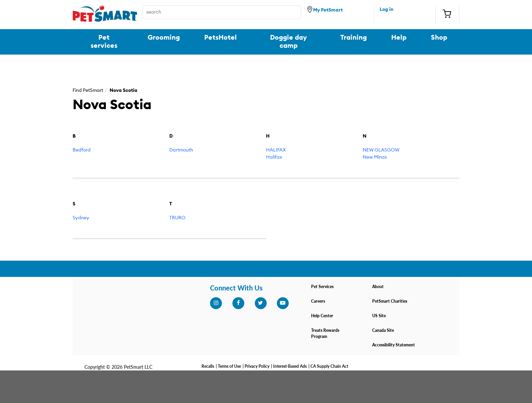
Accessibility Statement (394, 345)
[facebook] (238, 303)
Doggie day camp (289, 42)
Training (354, 38)
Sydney (81, 218)
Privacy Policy (257, 366)
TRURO (177, 218)
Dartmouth (181, 150)
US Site (379, 316)
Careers (318, 301)
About (378, 287)
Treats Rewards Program (325, 333)
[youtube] (283, 303)
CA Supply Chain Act (329, 366)
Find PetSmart (88, 90)
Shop (439, 38)
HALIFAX (276, 150)
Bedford (82, 150)
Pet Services (322, 287)
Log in (386, 9)
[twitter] (261, 303)
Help (399, 38)
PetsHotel (221, 38)
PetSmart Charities (390, 301)
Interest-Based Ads (290, 366)
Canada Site (383, 330)
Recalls (208, 366)
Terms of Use (229, 366)
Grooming (164, 38)
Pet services (104, 42)
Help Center (322, 316)
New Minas (375, 157)
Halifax (274, 157)
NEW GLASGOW (381, 150)
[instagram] (216, 303)
